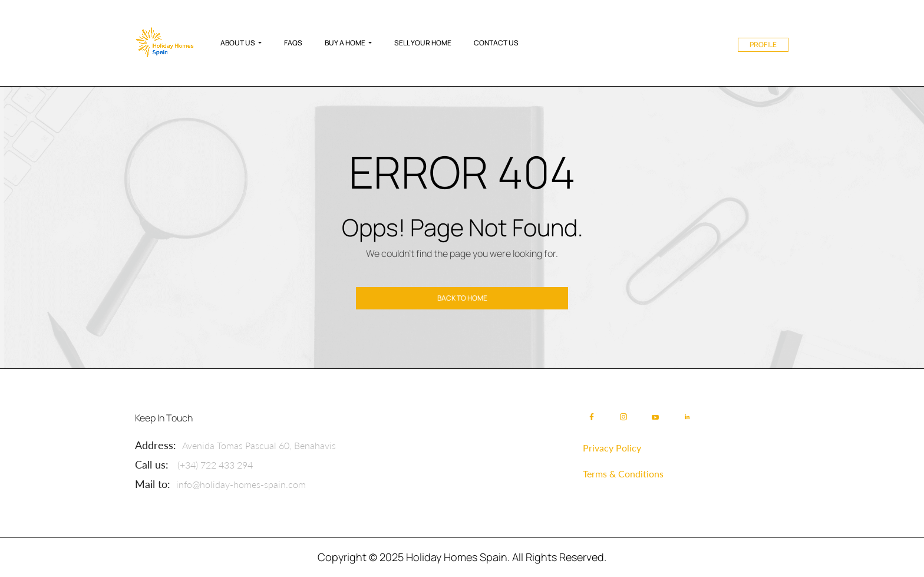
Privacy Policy (612, 448)
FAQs (293, 43)
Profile (763, 44)
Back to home (462, 298)
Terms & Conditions (623, 474)
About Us (238, 43)
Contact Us (496, 43)
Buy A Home (345, 43)
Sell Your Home (423, 43)
